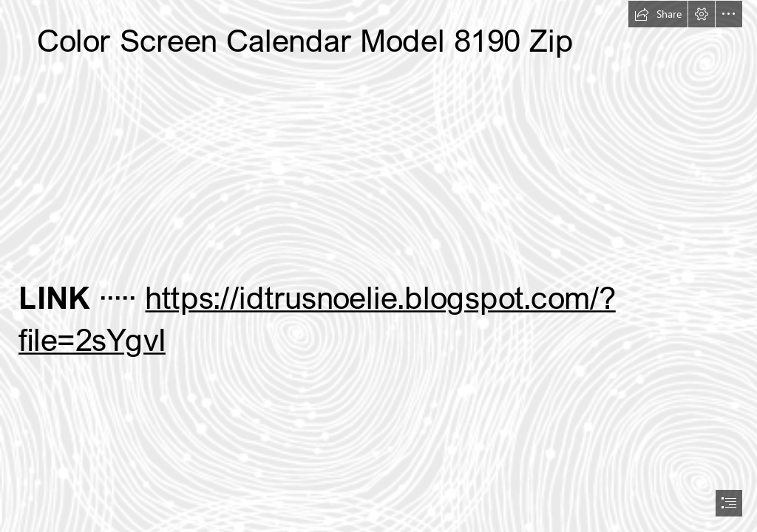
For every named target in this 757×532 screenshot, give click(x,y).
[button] (658, 14)
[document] (378, 266)
